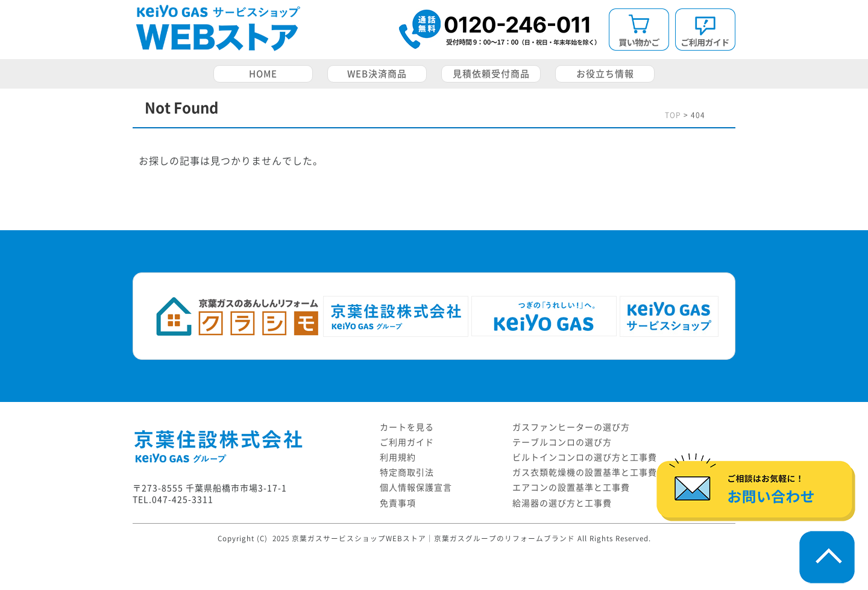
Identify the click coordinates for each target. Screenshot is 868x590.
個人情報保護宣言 (416, 488)
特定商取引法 (407, 472)
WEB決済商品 (377, 74)
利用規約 (398, 457)
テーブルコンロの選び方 (562, 442)
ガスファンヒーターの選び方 (571, 427)
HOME (263, 74)
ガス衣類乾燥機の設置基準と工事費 (585, 472)
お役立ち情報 (605, 74)
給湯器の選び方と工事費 (562, 503)
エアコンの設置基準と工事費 (571, 488)
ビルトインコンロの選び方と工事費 (585, 457)
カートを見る (407, 427)
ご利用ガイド (407, 442)
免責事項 (398, 503)
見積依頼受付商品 (491, 74)
